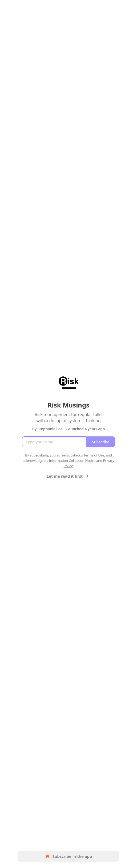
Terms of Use (94, 455)
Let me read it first (68, 476)
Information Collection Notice (72, 461)
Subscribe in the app (69, 856)
